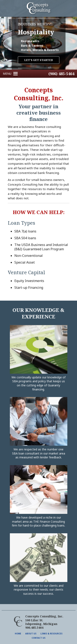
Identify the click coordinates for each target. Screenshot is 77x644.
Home (18, 634)
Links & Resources (51, 634)
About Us (31, 634)
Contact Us (38, 638)
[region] (38, 43)
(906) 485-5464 (61, 74)
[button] (7, 74)
